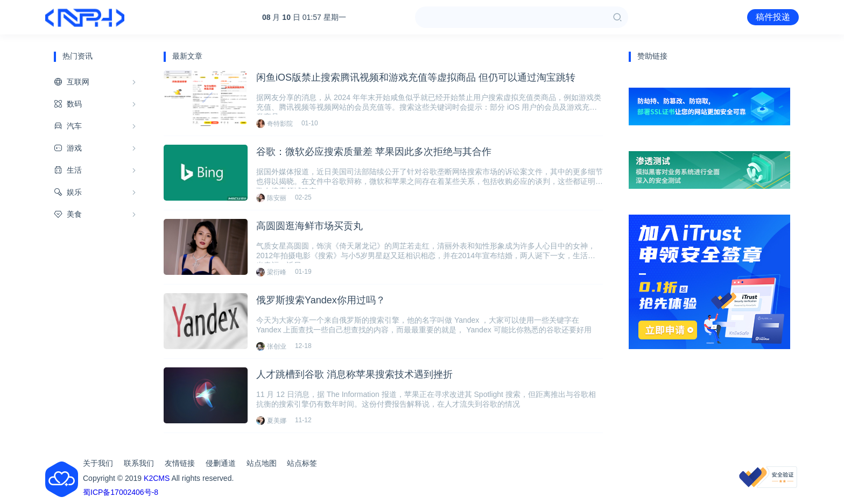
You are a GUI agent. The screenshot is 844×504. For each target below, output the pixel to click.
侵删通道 (221, 463)
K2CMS (157, 478)
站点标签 (302, 463)
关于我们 (98, 463)
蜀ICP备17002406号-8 (121, 492)
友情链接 (180, 463)
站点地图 (262, 463)
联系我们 (139, 463)
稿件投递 (773, 17)
